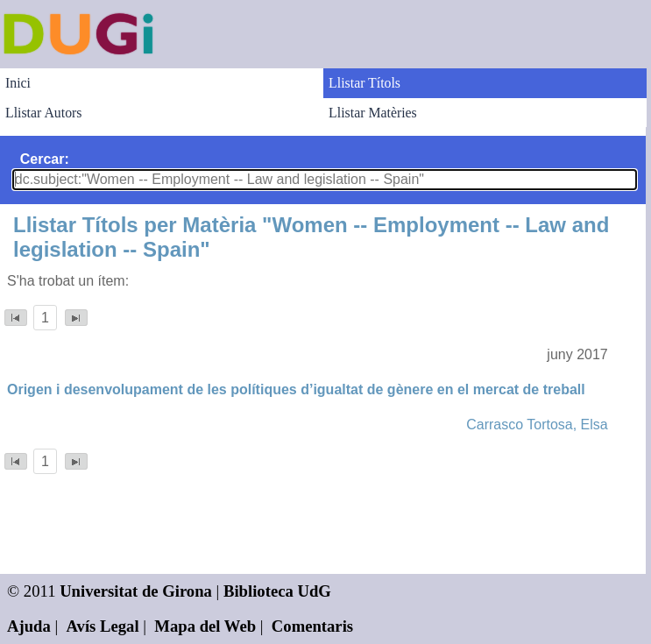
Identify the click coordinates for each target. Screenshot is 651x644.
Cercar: (45, 159)
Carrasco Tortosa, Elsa (537, 425)
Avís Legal (103, 626)
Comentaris (312, 626)
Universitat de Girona (136, 591)
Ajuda (29, 626)
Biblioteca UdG (277, 591)
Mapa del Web (205, 626)
